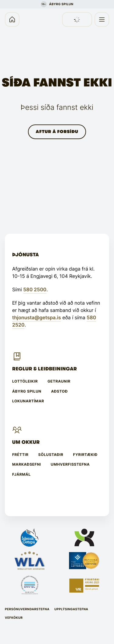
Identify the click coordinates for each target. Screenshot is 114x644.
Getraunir (59, 381)
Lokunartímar (28, 401)
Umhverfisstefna (70, 464)
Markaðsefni (27, 464)
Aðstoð (59, 391)
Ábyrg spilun (27, 391)
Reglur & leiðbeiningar (45, 369)
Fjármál (21, 474)
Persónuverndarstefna (27, 609)
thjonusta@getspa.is (37, 317)
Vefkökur (14, 618)
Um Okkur (26, 442)
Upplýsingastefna (71, 609)
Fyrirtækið (85, 455)
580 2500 (35, 289)
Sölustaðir (51, 455)
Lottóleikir (25, 381)
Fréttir (20, 455)
